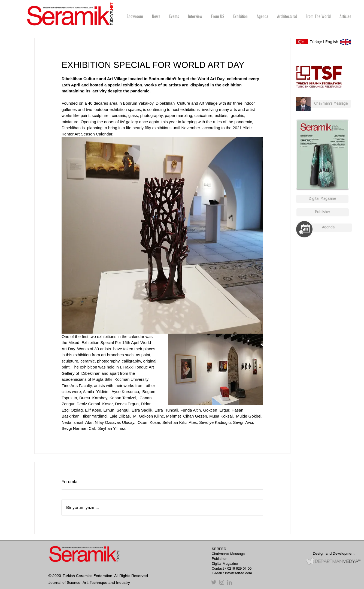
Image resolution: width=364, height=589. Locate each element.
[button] (195, 16)
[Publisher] (323, 212)
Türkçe (316, 42)
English (332, 42)
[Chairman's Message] (324, 104)
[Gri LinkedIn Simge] (230, 582)
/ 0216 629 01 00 (238, 568)
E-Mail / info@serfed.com (232, 573)
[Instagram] (222, 582)
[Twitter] (214, 582)
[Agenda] (328, 228)
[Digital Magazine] (322, 199)
